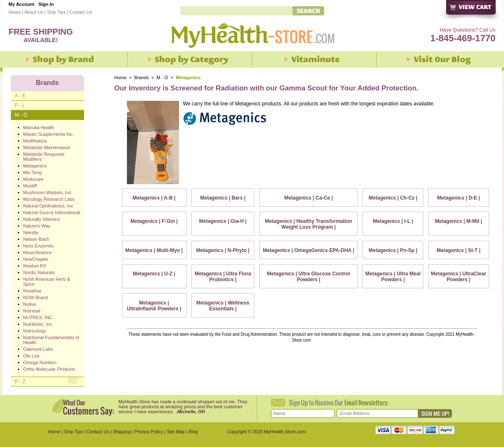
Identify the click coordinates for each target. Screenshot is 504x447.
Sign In (46, 4)
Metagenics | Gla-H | (223, 221)
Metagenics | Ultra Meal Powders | (393, 277)
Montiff (30, 186)
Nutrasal (32, 311)
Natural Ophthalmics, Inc (48, 206)
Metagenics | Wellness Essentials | (223, 306)
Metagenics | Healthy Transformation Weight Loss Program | (309, 224)
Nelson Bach (36, 239)
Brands (142, 77)
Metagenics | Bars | (223, 198)
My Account (22, 4)
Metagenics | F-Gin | (154, 221)
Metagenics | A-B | (154, 198)
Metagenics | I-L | (393, 221)
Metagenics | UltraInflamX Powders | (154, 306)
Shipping (122, 432)
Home (15, 12)
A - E (20, 96)
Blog (193, 432)
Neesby (31, 232)
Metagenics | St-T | (458, 250)
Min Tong (32, 172)
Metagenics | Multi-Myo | (154, 250)
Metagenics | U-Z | (154, 274)
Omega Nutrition (40, 362)
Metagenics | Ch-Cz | (393, 198)
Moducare (34, 179)
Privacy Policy (149, 432)
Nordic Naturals (39, 272)
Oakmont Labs (38, 349)
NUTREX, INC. (38, 317)
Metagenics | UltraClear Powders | (458, 277)
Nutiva (30, 304)
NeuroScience (38, 252)
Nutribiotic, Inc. (38, 324)
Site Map (176, 432)
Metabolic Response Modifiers (44, 157)
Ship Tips (56, 12)
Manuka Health (39, 127)
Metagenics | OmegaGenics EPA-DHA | (309, 250)
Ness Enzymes (38, 246)
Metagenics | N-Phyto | (223, 250)
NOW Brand (36, 297)
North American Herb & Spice (47, 282)
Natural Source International (52, 212)
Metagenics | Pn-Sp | (393, 250)
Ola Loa (31, 356)
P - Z (20, 382)
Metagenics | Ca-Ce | (309, 198)
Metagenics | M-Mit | (458, 221)
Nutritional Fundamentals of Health (51, 340)
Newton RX (35, 266)
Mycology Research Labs (49, 199)
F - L (20, 105)
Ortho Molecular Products (49, 369)
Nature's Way (37, 226)
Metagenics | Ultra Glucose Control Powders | (309, 277)
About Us (34, 12)
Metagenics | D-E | (458, 198)
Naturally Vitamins (42, 219)
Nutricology (35, 331)
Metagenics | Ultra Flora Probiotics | (223, 277)
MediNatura (35, 141)
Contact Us (81, 12)
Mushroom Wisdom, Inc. (48, 192)
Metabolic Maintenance (47, 147)
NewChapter (36, 259)
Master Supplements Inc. (49, 134)
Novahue (32, 291)
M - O (162, 77)
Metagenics (35, 166)
